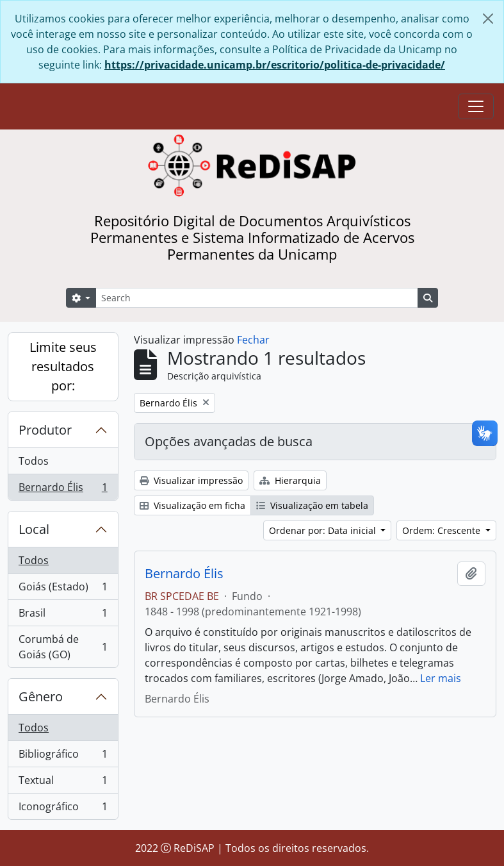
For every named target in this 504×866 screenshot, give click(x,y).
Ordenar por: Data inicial (324, 530)
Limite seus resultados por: (63, 366)
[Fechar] (488, 19)
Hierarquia (290, 480)
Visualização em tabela (312, 505)
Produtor (45, 430)
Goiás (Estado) (63, 589)
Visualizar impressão (191, 480)
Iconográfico (63, 809)
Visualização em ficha (192, 505)
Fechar (253, 340)
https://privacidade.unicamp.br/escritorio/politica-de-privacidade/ (275, 65)
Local (34, 529)
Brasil (63, 616)
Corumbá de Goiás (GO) (63, 647)
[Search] (257, 298)
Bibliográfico (63, 757)
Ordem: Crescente (443, 530)
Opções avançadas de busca (229, 441)
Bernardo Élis (63, 490)
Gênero (41, 696)
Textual (63, 783)
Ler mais (441, 678)
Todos (34, 461)
